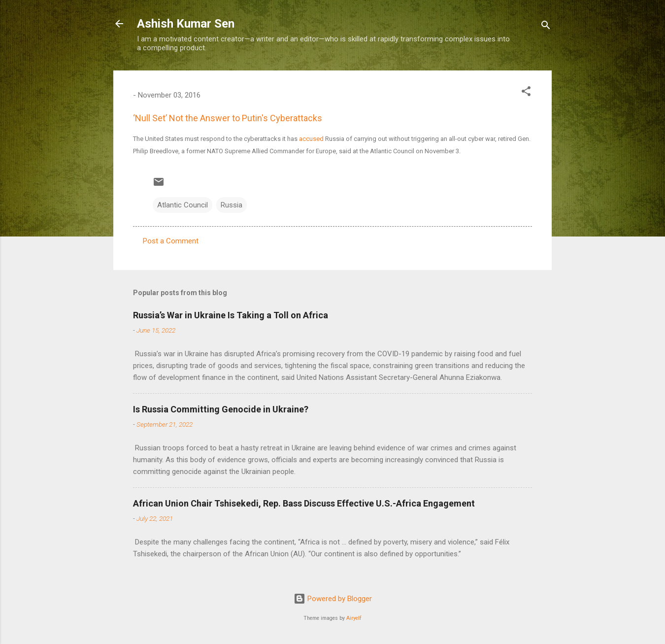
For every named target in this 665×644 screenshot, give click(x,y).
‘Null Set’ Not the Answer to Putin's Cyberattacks (228, 118)
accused (311, 139)
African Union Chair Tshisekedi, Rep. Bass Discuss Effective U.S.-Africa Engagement (304, 503)
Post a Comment (171, 241)
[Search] (546, 27)
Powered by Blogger (333, 599)
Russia (232, 205)
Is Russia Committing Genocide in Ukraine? (221, 409)
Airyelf (354, 618)
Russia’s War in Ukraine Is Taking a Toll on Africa (231, 315)
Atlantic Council (183, 205)
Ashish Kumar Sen (186, 24)
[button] (526, 93)
